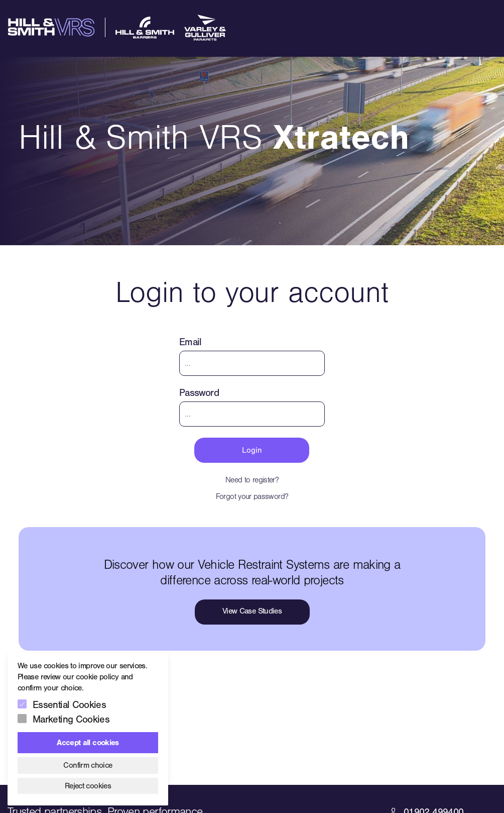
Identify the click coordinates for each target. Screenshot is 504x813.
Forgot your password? (252, 496)
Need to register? (252, 480)
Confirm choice (88, 765)
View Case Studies (252, 611)
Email (191, 342)
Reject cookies (88, 786)
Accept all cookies (88, 743)
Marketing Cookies (71, 719)
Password (199, 393)
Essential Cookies (69, 705)
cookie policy (97, 677)
